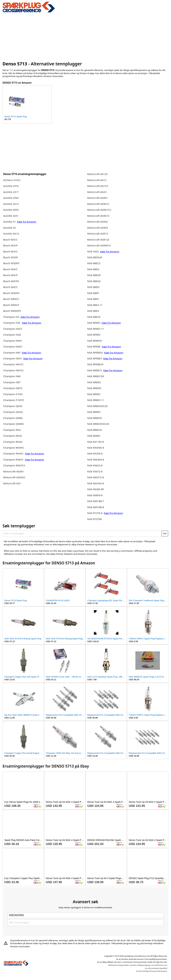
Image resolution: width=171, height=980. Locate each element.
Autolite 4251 (11, 216)
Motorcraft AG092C (14, 477)
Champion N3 (11, 317)
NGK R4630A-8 (96, 460)
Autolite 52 (9, 228)
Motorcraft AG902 (98, 222)
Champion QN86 (13, 418)
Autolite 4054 (11, 210)
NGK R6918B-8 (96, 507)
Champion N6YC (13, 358)
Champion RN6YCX (14, 465)
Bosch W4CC (10, 269)
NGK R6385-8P (96, 489)
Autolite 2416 (11, 186)
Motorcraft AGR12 (98, 234)
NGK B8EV (93, 311)
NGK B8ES (93, 299)
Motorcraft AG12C (98, 174)
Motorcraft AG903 (98, 228)
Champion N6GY (13, 347)
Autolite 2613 (11, 204)
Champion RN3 (12, 430)
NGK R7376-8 (95, 513)
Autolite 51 (9, 222)
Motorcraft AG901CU (99, 210)
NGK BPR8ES (95, 358)
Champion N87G (13, 388)
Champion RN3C (13, 436)
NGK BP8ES (94, 323)
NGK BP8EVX (95, 341)
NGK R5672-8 (95, 471)
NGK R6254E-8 (96, 483)
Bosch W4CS (10, 287)
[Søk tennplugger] (82, 534)
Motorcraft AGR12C (98, 240)
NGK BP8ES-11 (96, 329)
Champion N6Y (12, 353)
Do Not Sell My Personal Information (152, 971)
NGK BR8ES (94, 394)
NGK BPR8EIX (95, 353)
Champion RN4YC (14, 453)
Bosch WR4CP (11, 305)
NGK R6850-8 (95, 495)
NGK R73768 (94, 519)
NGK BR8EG (94, 382)
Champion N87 (12, 382)
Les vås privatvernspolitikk (156, 968)
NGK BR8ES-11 (96, 400)
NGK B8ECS (94, 263)
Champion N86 (12, 376)
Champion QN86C (14, 424)
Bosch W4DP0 (11, 293)
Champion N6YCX (13, 370)
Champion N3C (12, 323)
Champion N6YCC (13, 364)
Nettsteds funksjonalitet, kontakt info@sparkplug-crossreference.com (138, 965)
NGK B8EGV (94, 281)
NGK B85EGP (95, 257)
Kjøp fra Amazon (27, 222)
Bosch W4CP (10, 275)
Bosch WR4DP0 (12, 311)
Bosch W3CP (10, 245)
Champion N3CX (13, 329)
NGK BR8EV (94, 412)
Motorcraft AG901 (98, 198)
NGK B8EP (93, 293)
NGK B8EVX (94, 317)
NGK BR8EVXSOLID (98, 424)
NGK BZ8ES (94, 436)
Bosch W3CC (10, 240)
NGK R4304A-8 (96, 448)
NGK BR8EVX (95, 418)
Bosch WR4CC (11, 299)
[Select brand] (85, 915)
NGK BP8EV (94, 335)
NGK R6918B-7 (96, 501)
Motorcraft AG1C (97, 180)
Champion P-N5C (13, 394)
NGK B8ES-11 (95, 305)
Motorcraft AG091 (13, 471)
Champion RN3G (13, 442)
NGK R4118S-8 (96, 442)
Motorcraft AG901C (98, 204)
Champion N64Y (12, 341)
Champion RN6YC (14, 460)
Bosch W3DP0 (11, 263)
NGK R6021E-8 (96, 477)
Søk (165, 533)
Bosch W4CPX (11, 281)
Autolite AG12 (11, 234)
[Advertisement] (86, 36)
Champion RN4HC (14, 448)
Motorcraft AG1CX (98, 186)
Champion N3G (12, 335)
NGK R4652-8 (95, 465)
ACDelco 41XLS (12, 180)
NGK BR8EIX (94, 388)
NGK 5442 (93, 251)
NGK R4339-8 (95, 453)
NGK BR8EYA (95, 430)
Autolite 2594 (11, 198)
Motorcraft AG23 (97, 192)
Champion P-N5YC (14, 400)
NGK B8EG (93, 269)
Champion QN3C (13, 406)
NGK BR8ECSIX (96, 376)
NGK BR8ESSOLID (97, 406)
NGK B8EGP (94, 275)
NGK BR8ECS (95, 370)
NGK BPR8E (94, 347)
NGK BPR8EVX (95, 364)
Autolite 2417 (11, 192)
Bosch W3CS (10, 251)
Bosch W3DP (10, 257)
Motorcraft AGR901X (99, 245)
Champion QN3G (13, 412)
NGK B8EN (93, 287)
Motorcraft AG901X (98, 216)
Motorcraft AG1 (12, 483)
